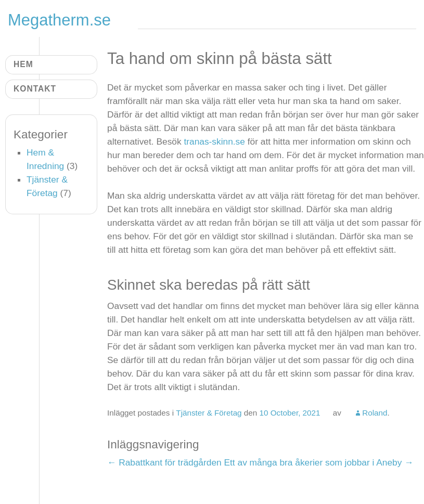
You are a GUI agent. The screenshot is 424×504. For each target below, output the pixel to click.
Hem (23, 64)
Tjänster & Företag (209, 413)
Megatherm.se (60, 20)
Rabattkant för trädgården (164, 462)
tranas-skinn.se (214, 141)
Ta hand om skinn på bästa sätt (220, 59)
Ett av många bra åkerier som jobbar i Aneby (319, 462)
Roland (375, 413)
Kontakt (35, 89)
